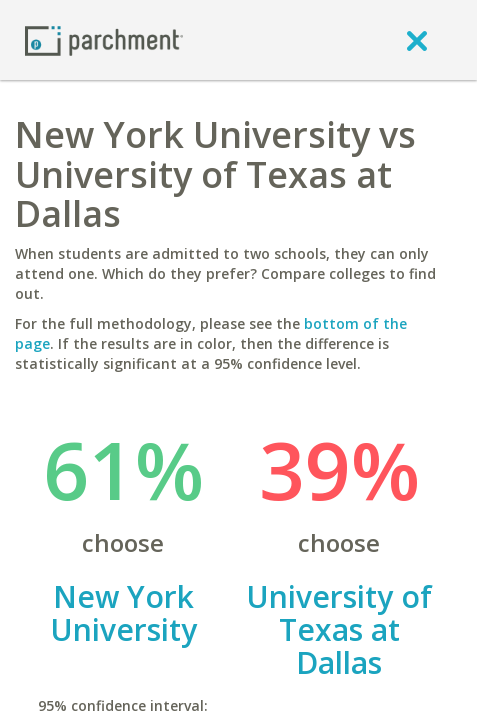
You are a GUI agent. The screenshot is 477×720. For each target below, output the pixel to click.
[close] (417, 40)
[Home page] (104, 39)
